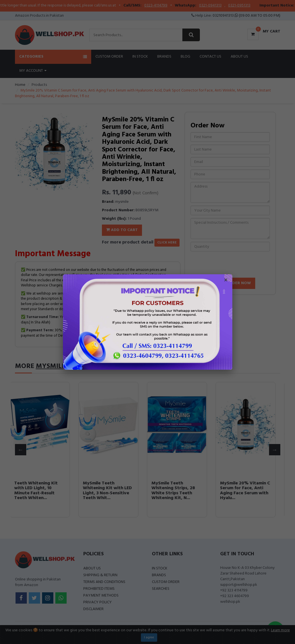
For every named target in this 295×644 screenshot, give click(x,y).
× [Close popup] (226, 281)
